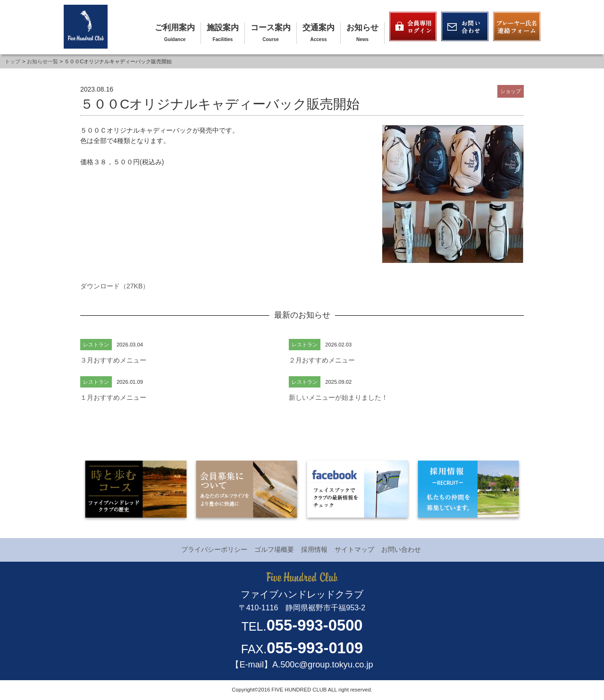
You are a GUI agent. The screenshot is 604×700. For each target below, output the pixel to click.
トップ (13, 61)
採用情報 (314, 549)
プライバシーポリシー (214, 549)
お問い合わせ (401, 549)
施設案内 (223, 28)
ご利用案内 (175, 28)
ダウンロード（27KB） (115, 286)
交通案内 (319, 28)
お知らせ (362, 28)
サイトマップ (354, 549)
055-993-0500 (315, 625)
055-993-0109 (315, 648)
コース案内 (271, 28)
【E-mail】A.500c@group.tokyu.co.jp (302, 665)
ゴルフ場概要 (274, 549)
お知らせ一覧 (42, 61)
